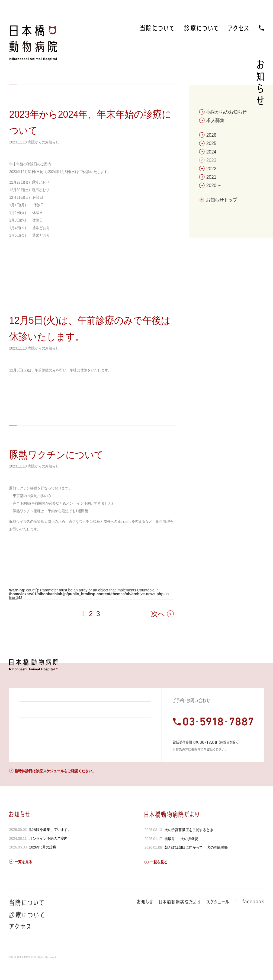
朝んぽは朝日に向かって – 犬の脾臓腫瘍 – (198, 862)
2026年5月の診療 (43, 862)
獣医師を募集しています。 (50, 844)
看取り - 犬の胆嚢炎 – (183, 853)
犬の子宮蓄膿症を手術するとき (189, 844)
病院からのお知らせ (43, 142)
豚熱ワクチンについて (56, 455)
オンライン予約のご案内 (48, 853)
